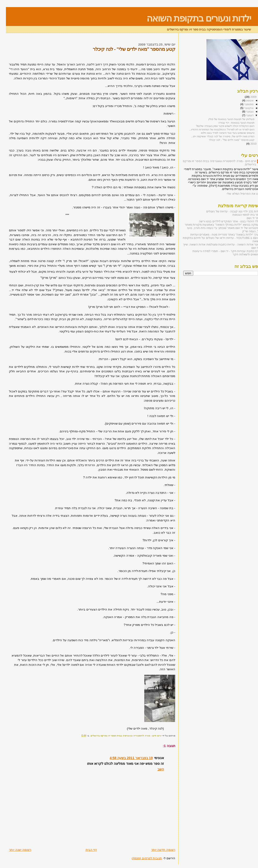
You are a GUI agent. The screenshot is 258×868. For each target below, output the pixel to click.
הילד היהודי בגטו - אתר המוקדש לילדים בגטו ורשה (224, 221)
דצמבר (243, 115)
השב (155, 769)
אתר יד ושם (248, 218)
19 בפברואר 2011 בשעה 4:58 (125, 758)
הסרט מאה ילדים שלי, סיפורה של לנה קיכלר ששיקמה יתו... (217, 136)
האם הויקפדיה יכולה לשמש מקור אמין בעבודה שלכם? (219, 126)
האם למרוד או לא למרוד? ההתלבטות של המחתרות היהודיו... (216, 129)
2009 (247, 97)
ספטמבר (243, 104)
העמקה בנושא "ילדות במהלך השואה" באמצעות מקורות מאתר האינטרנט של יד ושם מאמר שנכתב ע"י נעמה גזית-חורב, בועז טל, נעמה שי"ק (217, 228)
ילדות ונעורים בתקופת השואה (193, 18)
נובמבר (243, 112)
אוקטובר (243, 108)
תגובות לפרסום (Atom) (141, 858)
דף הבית (85, 850)
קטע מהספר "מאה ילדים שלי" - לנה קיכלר (226, 140)
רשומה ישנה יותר (14, 850)
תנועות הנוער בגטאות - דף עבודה (230, 123)
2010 (247, 144)
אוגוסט (243, 100)
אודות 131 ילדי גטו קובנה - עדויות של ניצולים (228, 211)
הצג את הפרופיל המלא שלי (238, 194)
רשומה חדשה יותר (157, 850)
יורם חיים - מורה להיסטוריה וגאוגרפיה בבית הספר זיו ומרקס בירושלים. (214, 163)
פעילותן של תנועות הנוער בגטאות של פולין (225, 119)
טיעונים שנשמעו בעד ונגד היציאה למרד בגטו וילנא (222, 133)
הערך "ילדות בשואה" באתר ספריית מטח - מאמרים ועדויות (220, 234)
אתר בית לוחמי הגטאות (241, 215)
